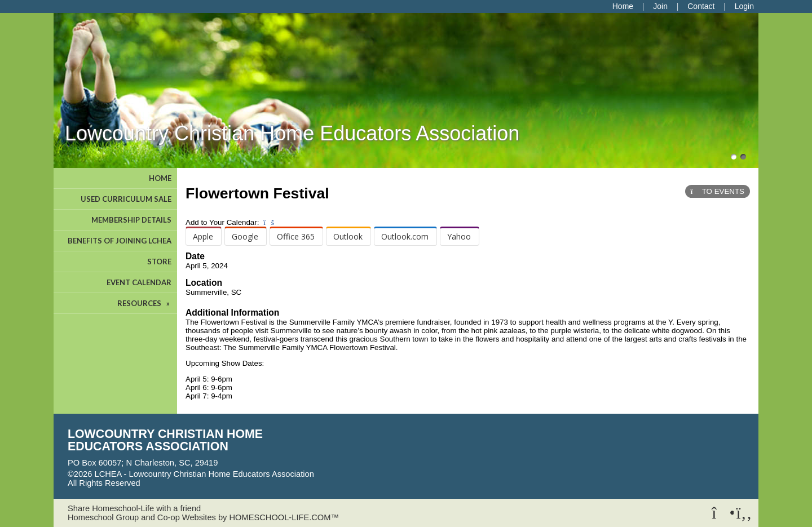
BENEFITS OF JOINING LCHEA (120, 241)
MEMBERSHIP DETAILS (131, 220)
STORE (159, 262)
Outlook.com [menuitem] (405, 236)
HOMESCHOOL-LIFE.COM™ (284, 517)
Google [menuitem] (245, 236)
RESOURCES (144, 303)
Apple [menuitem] (203, 236)
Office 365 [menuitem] (296, 236)
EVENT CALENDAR (139, 282)
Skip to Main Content (189, 483)
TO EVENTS (718, 191)
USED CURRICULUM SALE (126, 199)
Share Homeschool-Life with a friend (134, 508)
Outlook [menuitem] (348, 236)
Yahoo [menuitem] (459, 236)
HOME (160, 178)
